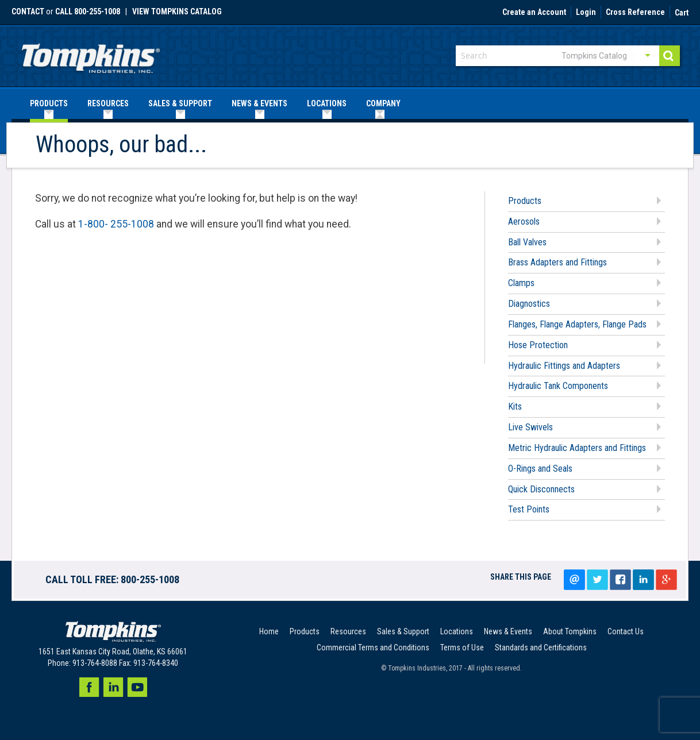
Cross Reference (635, 13)
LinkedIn (643, 580)
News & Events (508, 631)
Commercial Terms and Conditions (373, 647)
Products (305, 631)
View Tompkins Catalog (177, 11)
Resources (348, 631)
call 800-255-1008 (88, 11)
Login (586, 13)
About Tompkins (570, 631)
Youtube (137, 687)
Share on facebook (620, 580)
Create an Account (534, 13)
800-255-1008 (150, 579)
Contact (28, 11)
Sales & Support (403, 631)
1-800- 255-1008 (116, 224)
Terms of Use (462, 647)
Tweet (597, 580)
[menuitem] (49, 104)
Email (574, 580)
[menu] (350, 104)
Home (269, 631)
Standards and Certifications (541, 647)
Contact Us (626, 631)
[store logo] (91, 55)
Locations (457, 631)
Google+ (666, 580)
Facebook (89, 687)
